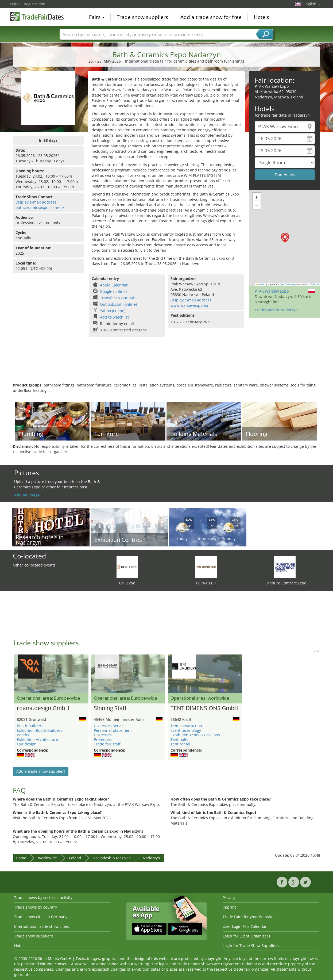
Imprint (229, 907)
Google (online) (113, 291)
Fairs (97, 17)
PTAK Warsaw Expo (272, 291)
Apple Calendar (114, 285)
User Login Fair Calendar (245, 926)
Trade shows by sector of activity (43, 897)
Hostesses (103, 735)
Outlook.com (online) (118, 304)
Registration (35, 4)
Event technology (186, 730)
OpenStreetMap (288, 284)
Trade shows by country (36, 907)
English (312, 4)
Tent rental (180, 744)
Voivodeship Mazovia (112, 858)
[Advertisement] (166, 365)
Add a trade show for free (211, 17)
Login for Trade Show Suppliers (251, 946)
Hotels (262, 17)
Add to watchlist (114, 317)
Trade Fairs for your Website (248, 917)
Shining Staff (110, 708)
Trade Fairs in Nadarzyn (276, 310)
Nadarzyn (151, 858)
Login (15, 4)
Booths (23, 735)
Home (21, 858)
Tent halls (179, 739)
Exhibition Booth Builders (40, 730)
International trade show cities (42, 926)
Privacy (229, 897)
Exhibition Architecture (37, 739)
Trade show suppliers (142, 17)
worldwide (48, 858)
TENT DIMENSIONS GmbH (204, 708)
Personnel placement (113, 730)
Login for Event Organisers (246, 936)
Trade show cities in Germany (41, 917)
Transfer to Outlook (117, 298)
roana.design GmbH (43, 708)
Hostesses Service (110, 726)
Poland (75, 858)
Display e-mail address (36, 202)
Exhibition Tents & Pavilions (195, 735)
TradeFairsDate (37, 17)
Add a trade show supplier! (41, 771)
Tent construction (186, 726)
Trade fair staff (107, 744)
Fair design (27, 744)
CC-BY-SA (314, 284)
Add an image (27, 495)
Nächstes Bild (239, 674)
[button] (285, 238)
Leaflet (261, 284)
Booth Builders (30, 726)
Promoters (103, 739)
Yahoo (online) (113, 311)
